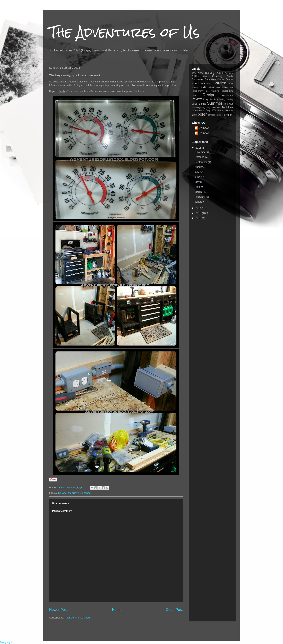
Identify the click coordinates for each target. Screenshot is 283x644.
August (199, 167)
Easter (229, 79)
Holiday (195, 88)
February (200, 197)
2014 (199, 208)
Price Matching (212, 91)
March (199, 192)
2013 (199, 213)
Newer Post (58, 610)
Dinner (221, 79)
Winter (229, 110)
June (198, 177)
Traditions (227, 107)
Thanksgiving (198, 107)
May (198, 182)
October (200, 157)
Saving (222, 99)
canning (211, 115)
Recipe (209, 95)
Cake (206, 76)
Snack (195, 104)
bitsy (194, 115)
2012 (199, 218)
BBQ (200, 73)
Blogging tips (7, 642)
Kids (203, 87)
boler (202, 114)
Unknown (204, 128)
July (197, 172)
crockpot (219, 115)
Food (195, 83)
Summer (215, 103)
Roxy (206, 99)
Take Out (228, 104)
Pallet (194, 91)
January (200, 202)
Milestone (227, 87)
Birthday (210, 73)
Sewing (230, 99)
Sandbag (85, 493)
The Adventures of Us (124, 32)
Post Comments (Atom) (78, 618)
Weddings (218, 110)
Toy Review (213, 107)
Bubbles (195, 76)
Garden (219, 83)
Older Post (174, 610)
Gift (231, 84)
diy (225, 115)
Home (117, 610)
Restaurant (227, 95)
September (201, 162)
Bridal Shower (225, 73)
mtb (230, 115)
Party (201, 91)
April (198, 187)
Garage (62, 493)
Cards (230, 76)
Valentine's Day (201, 110)
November (201, 152)
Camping (217, 76)
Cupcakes (210, 79)
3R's (194, 73)
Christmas (197, 79)
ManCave (74, 493)
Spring (202, 104)
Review (197, 99)
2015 (199, 148)
